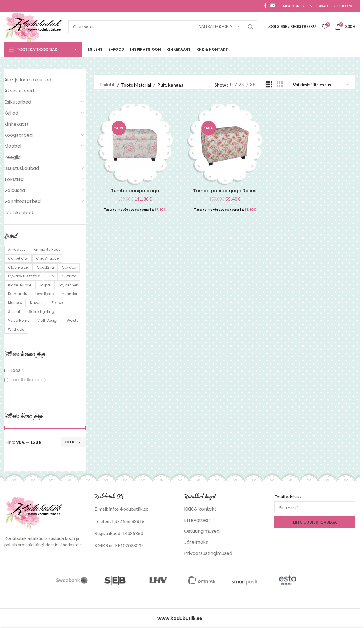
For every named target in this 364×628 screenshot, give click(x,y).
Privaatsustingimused (208, 553)
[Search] (163, 27)
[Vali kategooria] (219, 27)
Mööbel (13, 146)
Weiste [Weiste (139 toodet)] (73, 320)
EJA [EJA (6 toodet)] (51, 276)
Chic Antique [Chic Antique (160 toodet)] (47, 258)
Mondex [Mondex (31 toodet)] (15, 303)
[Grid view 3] (269, 85)
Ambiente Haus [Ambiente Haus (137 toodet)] (47, 249)
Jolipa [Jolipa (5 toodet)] (45, 285)
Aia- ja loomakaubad (28, 80)
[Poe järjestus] (321, 85)
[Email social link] (273, 6)
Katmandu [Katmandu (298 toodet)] (18, 294)
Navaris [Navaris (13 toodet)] (37, 303)
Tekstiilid (14, 179)
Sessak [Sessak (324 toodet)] (14, 312)
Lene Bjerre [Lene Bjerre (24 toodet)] (44, 294)
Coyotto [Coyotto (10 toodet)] (69, 267)
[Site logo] (33, 26)
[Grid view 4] (280, 85)
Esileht (107, 85)
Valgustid (15, 190)
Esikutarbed (18, 102)
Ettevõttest (197, 520)
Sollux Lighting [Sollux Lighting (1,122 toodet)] (41, 312)
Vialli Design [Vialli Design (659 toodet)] (48, 320)
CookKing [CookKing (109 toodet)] (45, 267)
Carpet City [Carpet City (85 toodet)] (18, 258)
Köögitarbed (18, 135)
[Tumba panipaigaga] (135, 144)
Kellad (11, 113)
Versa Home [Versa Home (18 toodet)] (19, 320)
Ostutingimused (202, 531)
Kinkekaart (17, 124)
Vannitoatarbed (22, 201)
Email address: (288, 497)
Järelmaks (196, 542)
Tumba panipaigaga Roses (225, 191)
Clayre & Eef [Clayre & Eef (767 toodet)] (18, 267)
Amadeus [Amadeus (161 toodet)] (17, 249)
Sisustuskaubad (22, 168)
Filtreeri (73, 442)
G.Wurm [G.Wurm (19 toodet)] (69, 276)
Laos (15, 371)
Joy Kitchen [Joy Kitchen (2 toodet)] (68, 285)
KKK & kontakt (200, 509)
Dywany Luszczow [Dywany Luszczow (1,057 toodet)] (24, 276)
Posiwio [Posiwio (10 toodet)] (58, 303)
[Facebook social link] (265, 6)
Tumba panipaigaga (135, 191)
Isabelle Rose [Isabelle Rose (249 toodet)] (20, 285)
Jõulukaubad (19, 213)
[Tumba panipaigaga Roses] (225, 144)
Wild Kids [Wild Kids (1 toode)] (16, 329)
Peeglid (13, 157)
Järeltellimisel (26, 380)
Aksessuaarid (19, 91)
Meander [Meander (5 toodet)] (69, 294)
